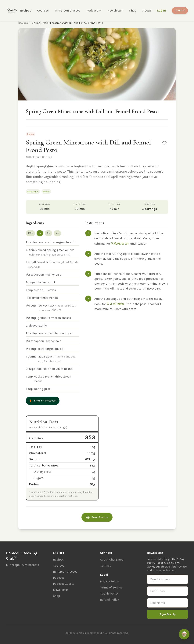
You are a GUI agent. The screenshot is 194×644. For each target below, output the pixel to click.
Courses (43, 10)
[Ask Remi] (184, 634)
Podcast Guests (64, 584)
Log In (161, 10)
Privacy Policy (109, 581)
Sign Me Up (168, 614)
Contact (180, 10)
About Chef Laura (112, 559)
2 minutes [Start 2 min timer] (116, 304)
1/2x (30, 233)
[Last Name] (167, 603)
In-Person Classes (68, 10)
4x (57, 233)
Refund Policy (109, 600)
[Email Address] (167, 579)
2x (48, 233)
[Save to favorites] (164, 143)
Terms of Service (111, 587)
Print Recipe (97, 517)
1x (40, 233)
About (147, 10)
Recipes (25, 10)
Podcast (94, 10)
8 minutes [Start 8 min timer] (120, 243)
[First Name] (167, 591)
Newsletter (115, 10)
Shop (133, 10)
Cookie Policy (109, 593)
